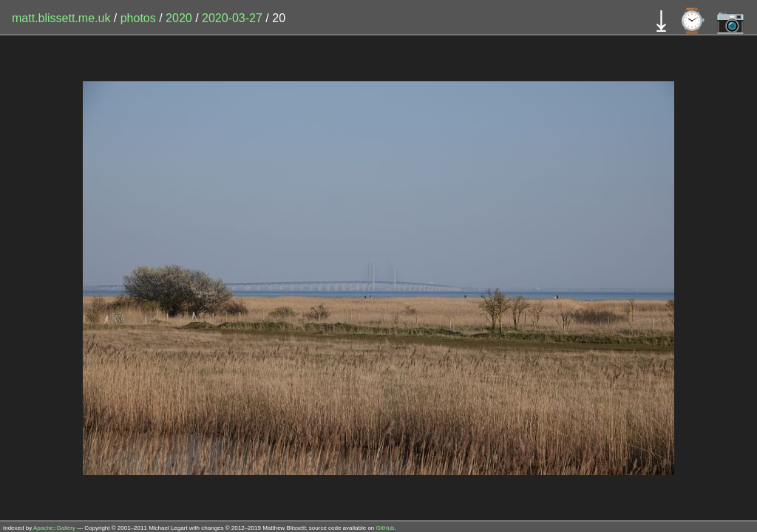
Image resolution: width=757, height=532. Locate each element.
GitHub (386, 528)
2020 (179, 18)
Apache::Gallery (54, 528)
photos (138, 18)
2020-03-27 (232, 18)
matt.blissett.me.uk (61, 18)
